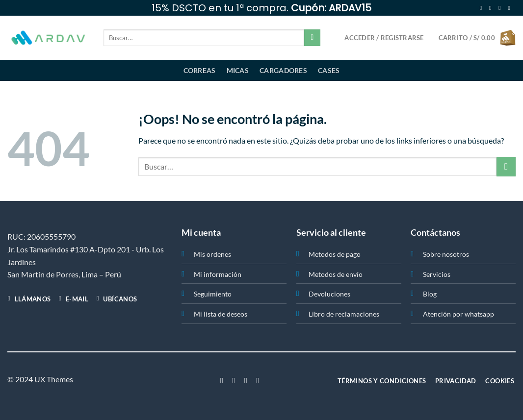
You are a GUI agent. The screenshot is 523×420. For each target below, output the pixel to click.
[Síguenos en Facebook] (483, 8)
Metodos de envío (336, 274)
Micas (238, 70)
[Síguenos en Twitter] (501, 8)
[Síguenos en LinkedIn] (258, 380)
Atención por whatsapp (458, 314)
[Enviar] (312, 38)
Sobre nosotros (446, 254)
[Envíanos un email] (511, 8)
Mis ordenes (212, 254)
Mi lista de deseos (221, 314)
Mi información (218, 274)
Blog (430, 294)
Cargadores (283, 70)
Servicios (437, 274)
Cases (329, 70)
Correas (200, 70)
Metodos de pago (335, 254)
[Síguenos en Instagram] (492, 8)
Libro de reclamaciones (344, 314)
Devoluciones (329, 294)
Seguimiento (213, 294)
